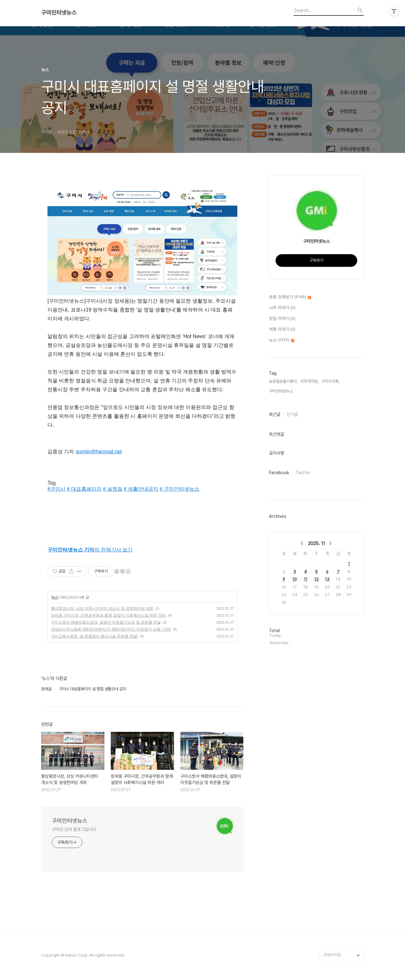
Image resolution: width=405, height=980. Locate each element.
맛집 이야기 (282, 319)
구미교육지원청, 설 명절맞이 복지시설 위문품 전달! (94, 636)
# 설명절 (112, 489)
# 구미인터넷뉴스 (180, 489)
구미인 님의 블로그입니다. (75, 829)
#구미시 (56, 489)
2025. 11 (316, 543)
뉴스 (55, 597)
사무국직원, (309, 381)
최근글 (275, 414)
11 (306, 579)
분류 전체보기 (290, 297)
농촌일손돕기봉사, (283, 381)
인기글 (292, 414)
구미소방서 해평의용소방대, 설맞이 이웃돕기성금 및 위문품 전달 (106, 622)
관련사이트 (332, 955)
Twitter (303, 473)
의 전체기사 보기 (90, 550)
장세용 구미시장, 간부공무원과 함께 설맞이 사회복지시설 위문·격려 (108, 615)
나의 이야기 (282, 308)
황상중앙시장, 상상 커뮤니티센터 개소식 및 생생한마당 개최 (102, 608)
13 (327, 579)
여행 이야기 (282, 330)
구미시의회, (330, 381)
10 (295, 579)
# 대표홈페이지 (84, 489)
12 (316, 579)
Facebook (279, 473)
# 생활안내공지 (141, 489)
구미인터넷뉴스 (59, 13)
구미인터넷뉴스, (282, 391)
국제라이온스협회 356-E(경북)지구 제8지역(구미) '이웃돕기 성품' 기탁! (111, 629)
